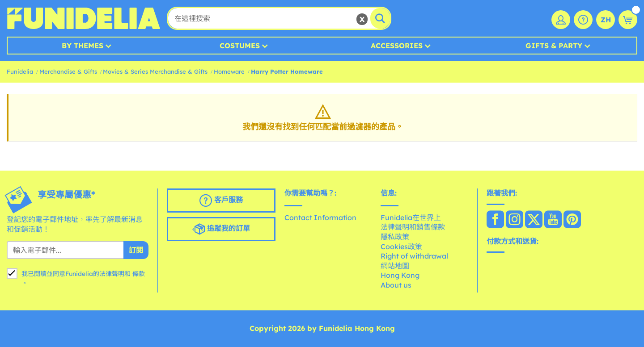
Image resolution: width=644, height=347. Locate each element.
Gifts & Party (554, 46)
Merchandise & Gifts (68, 71)
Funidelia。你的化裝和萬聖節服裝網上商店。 (83, 18)
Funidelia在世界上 (411, 217)
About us (396, 285)
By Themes (83, 46)
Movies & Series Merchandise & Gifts (155, 71)
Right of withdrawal (414, 256)
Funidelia (20, 71)
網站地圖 (395, 266)
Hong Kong (400, 275)
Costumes (240, 46)
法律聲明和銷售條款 (413, 227)
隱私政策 (395, 237)
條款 (139, 274)
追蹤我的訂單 (221, 229)
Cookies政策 (401, 247)
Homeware (229, 71)
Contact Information (320, 217)
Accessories (397, 46)
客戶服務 (221, 201)
